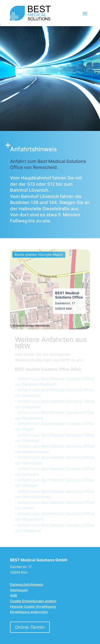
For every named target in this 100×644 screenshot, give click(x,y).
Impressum (19, 590)
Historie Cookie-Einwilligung (33, 607)
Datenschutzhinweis (27, 584)
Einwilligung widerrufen (29, 612)
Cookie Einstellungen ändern (33, 601)
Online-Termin (30, 627)
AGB (14, 595)
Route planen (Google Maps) (39, 255)
